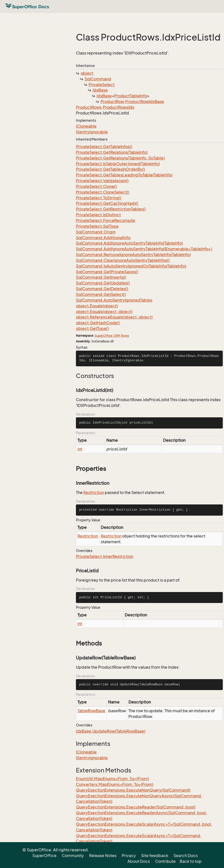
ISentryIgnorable (92, 132)
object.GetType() (92, 328)
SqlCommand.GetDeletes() (102, 289)
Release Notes (103, 856)
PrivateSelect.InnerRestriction (105, 556)
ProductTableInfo (131, 96)
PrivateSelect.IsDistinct (98, 215)
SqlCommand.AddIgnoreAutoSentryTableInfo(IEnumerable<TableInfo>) (144, 249)
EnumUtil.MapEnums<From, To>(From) (112, 779)
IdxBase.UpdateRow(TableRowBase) (111, 731)
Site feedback (155, 856)
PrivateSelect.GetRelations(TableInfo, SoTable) (120, 158)
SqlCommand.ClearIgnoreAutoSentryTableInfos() (123, 260)
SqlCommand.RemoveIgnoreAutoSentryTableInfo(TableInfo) (133, 255)
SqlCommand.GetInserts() (101, 277)
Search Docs (186, 856)
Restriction (94, 492)
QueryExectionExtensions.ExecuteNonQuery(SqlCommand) (133, 790)
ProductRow (112, 102)
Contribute (165, 861)
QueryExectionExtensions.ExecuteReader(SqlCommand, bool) (136, 807)
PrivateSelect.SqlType (97, 226)
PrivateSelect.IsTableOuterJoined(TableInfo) (118, 164)
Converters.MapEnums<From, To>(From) (115, 784)
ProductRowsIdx (118, 107)
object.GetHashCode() (98, 323)
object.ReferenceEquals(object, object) (114, 317)
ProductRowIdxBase (145, 102)
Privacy (129, 856)
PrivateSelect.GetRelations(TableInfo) (112, 152)
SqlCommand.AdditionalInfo (103, 238)
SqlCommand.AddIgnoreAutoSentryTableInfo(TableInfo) (129, 243)
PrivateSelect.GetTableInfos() (104, 147)
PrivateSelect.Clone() (96, 186)
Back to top (191, 861)
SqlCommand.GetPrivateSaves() (107, 272)
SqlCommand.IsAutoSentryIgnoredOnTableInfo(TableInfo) (131, 266)
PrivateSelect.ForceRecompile (106, 220)
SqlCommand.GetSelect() (101, 294)
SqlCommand (98, 79)
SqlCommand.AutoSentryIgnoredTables (114, 300)
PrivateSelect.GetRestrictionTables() (111, 209)
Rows (125, 336)
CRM (117, 336)
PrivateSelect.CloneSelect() (103, 192)
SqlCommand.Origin (96, 232)
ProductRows (89, 107)
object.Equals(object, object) (104, 312)
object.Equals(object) (97, 306)
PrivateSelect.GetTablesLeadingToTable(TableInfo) (124, 175)
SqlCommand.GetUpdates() (103, 283)
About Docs (139, 861)
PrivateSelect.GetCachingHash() (107, 203)
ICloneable (86, 126)
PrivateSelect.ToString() (99, 198)
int (80, 449)
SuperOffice (103, 336)
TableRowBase (91, 711)
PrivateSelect (102, 85)
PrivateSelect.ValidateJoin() (102, 181)
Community (73, 856)
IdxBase (100, 90)
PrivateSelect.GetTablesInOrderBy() (110, 169)
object (87, 73)
